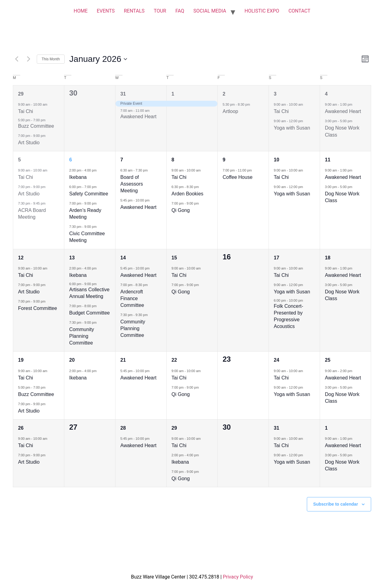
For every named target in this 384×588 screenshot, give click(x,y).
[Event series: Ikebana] (100, 170)
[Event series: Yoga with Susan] (306, 121)
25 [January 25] (328, 360)
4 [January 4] (326, 94)
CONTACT (299, 11)
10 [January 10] (277, 160)
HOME (80, 11)
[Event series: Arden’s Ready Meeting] (100, 203)
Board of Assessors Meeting (132, 184)
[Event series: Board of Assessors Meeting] (151, 170)
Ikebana (78, 177)
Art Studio (29, 143)
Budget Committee (90, 313)
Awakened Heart (138, 117)
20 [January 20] (72, 360)
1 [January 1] (173, 94)
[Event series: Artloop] (253, 104)
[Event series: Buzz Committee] (48, 387)
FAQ (180, 11)
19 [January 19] (21, 360)
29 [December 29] (21, 94)
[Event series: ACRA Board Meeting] (48, 203)
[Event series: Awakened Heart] (355, 104)
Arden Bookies (187, 194)
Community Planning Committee (82, 336)
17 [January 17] (277, 258)
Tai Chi (26, 111)
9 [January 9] (224, 160)
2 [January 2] (224, 94)
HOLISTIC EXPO (262, 11)
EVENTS (106, 11)
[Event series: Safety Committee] (100, 187)
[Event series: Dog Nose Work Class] (355, 121)
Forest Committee (38, 308)
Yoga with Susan (292, 128)
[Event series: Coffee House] (255, 170)
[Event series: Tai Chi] (50, 104)
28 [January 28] (123, 428)
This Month (51, 59)
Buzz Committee (36, 126)
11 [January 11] (328, 160)
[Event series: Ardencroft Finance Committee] (151, 285)
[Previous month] (17, 59)
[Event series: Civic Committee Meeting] (100, 226)
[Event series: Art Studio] (48, 136)
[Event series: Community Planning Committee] (100, 322)
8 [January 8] (173, 160)
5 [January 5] (19, 160)
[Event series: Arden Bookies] (202, 187)
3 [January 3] (275, 94)
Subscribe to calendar (336, 504)
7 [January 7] (122, 160)
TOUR (160, 11)
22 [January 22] (174, 360)
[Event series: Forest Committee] (48, 301)
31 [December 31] (123, 94)
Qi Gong (181, 210)
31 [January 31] (277, 428)
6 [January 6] (71, 160)
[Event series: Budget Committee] (100, 306)
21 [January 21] (123, 360)
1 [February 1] (326, 428)
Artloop (230, 111)
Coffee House (238, 177)
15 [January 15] (174, 258)
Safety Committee (89, 194)
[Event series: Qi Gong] (202, 203)
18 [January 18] (328, 258)
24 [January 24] (277, 360)
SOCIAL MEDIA (210, 11)
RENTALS (134, 11)
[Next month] (28, 59)
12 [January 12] (21, 258)
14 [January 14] (123, 258)
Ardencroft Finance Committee (132, 298)
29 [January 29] (174, 428)
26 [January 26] (21, 428)
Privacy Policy (238, 577)
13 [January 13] (72, 258)
